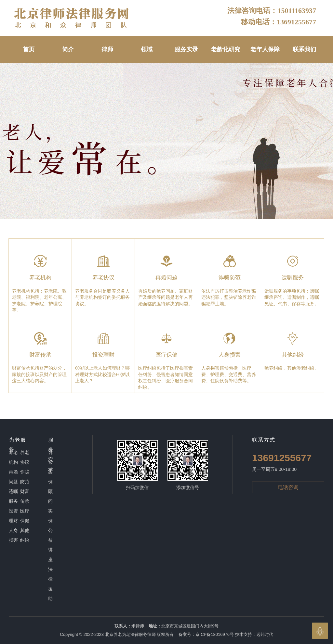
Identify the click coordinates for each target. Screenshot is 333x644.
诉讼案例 (50, 467)
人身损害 (13, 535)
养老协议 (25, 457)
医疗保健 (25, 516)
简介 (68, 49)
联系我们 (304, 49)
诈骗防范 (25, 477)
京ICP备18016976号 (215, 634)
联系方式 (264, 440)
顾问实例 (50, 506)
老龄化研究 (226, 49)
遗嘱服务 (13, 496)
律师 (107, 49)
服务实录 (186, 49)
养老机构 (13, 457)
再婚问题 (13, 477)
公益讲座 (50, 545)
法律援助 (50, 584)
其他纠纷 (25, 535)
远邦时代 (265, 634)
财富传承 (25, 496)
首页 (29, 49)
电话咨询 (288, 487)
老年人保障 (265, 49)
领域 (147, 49)
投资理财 (13, 516)
